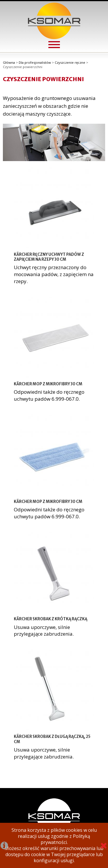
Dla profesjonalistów (35, 62)
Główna (9, 62)
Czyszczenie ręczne (70, 62)
